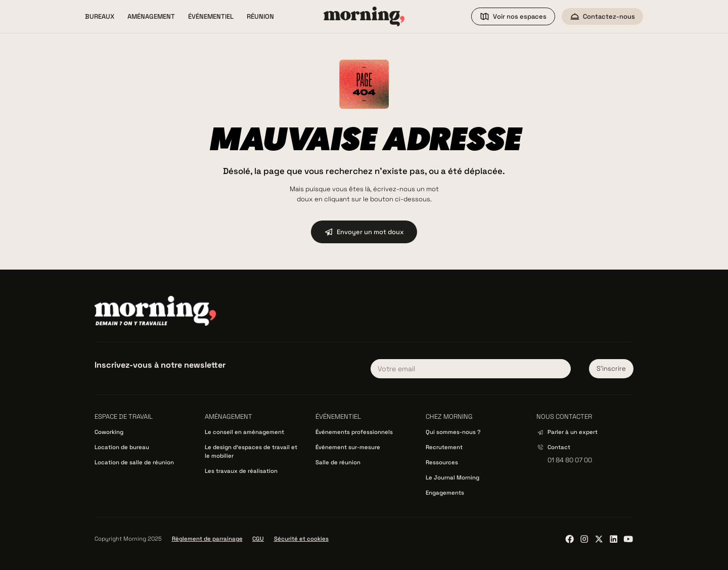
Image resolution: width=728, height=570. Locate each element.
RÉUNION (260, 16)
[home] (364, 16)
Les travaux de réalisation (241, 471)
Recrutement (444, 447)
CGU (258, 539)
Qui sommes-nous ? (453, 432)
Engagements (445, 493)
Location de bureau (122, 447)
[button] (100, 16)
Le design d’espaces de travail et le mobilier (251, 451)
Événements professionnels (354, 432)
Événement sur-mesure (348, 447)
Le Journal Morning (452, 477)
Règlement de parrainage (207, 539)
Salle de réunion (338, 462)
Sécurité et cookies (301, 539)
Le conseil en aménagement (244, 432)
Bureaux (100, 16)
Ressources (442, 462)
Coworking (109, 432)
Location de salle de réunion (134, 462)
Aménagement (151, 16)
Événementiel (211, 16)
